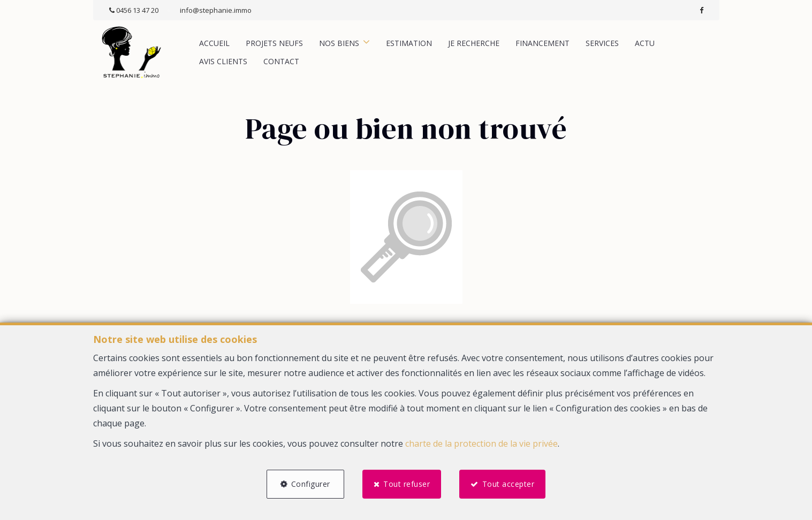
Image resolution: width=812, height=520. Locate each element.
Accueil (214, 43)
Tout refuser (407, 484)
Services (602, 43)
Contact (281, 61)
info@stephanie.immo (216, 10)
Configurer (311, 484)
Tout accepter (509, 484)
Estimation (409, 43)
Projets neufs (274, 43)
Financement (542, 43)
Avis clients (223, 61)
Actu (645, 43)
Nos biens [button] (339, 43)
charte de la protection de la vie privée (481, 443)
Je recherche (474, 43)
